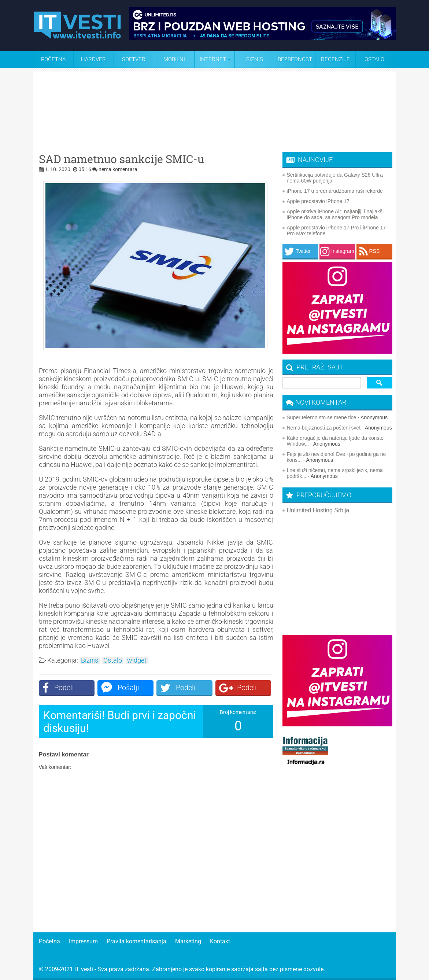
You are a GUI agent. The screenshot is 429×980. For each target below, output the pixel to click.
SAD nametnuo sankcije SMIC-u (121, 159)
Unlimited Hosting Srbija (318, 510)
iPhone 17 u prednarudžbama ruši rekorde (335, 191)
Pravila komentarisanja (136, 941)
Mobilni (174, 59)
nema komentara (118, 169)
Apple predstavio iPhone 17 (318, 201)
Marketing (188, 941)
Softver (134, 59)
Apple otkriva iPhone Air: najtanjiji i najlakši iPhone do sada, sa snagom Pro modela (335, 214)
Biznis (255, 59)
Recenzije (335, 59)
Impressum (83, 941)
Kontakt (220, 941)
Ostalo (113, 660)
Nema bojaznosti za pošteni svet (324, 428)
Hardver (93, 59)
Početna (53, 59)
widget (137, 660)
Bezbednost (295, 59)
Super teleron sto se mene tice (322, 417)
